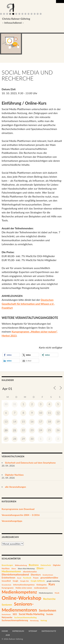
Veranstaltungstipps (12, 521)
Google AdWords (38, 581)
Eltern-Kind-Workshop (26, 569)
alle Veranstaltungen (15, 487)
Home (5, 631)
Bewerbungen (7, 565)
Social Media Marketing (32, 614)
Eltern (14, 569)
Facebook (27, 578)
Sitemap (33, 631)
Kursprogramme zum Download (18, 509)
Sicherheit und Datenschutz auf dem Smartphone (30, 463)
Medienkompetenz (19, 592)
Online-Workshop (21, 598)
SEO (15, 614)
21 (15, 430)
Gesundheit (6, 581)
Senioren (7, 605)
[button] (11, 355)
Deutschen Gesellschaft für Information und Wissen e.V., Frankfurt (28, 304)
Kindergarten (41, 585)
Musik (57, 593)
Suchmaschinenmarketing (25, 617)
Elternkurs (36, 575)
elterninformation (30, 572)
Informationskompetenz (24, 585)
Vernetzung (34, 620)
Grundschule (6, 585)
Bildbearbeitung (21, 565)
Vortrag (44, 620)
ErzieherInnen (48, 575)
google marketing (53, 581)
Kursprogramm (8, 588)
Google (15, 581)
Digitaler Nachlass (14, 475)
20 (6, 430)
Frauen (36, 578)
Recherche (49, 599)
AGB (8, 635)
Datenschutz (46, 565)
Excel (19, 578)
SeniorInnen (48, 610)
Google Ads (24, 581)
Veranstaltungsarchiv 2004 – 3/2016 (21, 515)
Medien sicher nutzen (24, 588)
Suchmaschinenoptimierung (15, 620)
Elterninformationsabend (15, 574)
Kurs (52, 584)
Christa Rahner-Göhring (27, 21)
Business (34, 565)
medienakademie (41, 588)
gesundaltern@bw (49, 578)
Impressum (18, 631)
